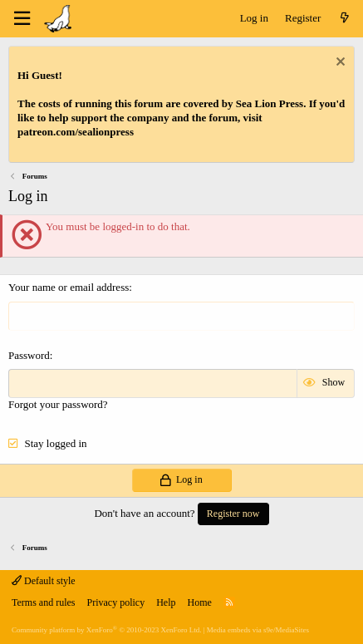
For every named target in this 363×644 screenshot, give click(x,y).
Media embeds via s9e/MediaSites (258, 630)
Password (29, 355)
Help (166, 602)
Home (199, 602)
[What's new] (344, 19)
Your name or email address (69, 287)
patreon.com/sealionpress (76, 132)
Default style (44, 581)
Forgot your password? (58, 404)
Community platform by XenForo (106, 630)
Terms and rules (43, 602)
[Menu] (22, 19)
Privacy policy (115, 602)
